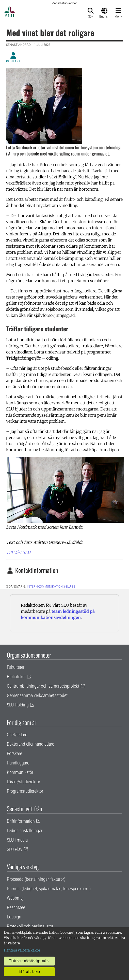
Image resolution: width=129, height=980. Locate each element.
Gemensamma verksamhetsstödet (37, 695)
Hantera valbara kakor (22, 950)
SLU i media (17, 840)
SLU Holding (18, 705)
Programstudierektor (25, 791)
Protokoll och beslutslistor (30, 926)
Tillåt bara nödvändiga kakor (29, 961)
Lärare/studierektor (23, 782)
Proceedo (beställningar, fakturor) (36, 879)
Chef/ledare (17, 735)
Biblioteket (16, 677)
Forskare (14, 753)
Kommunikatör (20, 772)
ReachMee (16, 907)
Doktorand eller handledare (30, 744)
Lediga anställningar (25, 830)
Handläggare (18, 763)
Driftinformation (21, 821)
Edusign (14, 917)
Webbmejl (16, 898)
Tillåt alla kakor (29, 972)
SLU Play (15, 849)
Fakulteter (16, 667)
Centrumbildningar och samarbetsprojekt (43, 686)
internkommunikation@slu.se (51, 587)
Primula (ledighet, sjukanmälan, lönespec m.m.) (49, 889)
